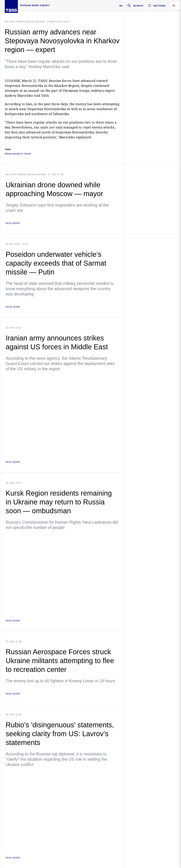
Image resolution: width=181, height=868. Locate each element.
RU (121, 6)
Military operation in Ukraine (25, 22)
